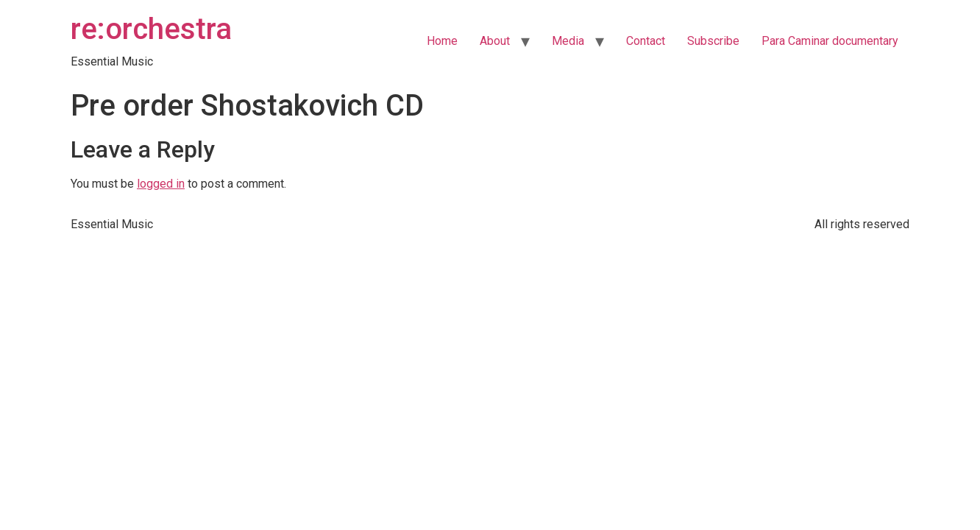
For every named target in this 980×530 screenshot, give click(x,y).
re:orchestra (151, 29)
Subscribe (713, 41)
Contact (646, 41)
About (495, 41)
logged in (161, 184)
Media (568, 41)
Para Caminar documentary (830, 41)
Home (442, 41)
